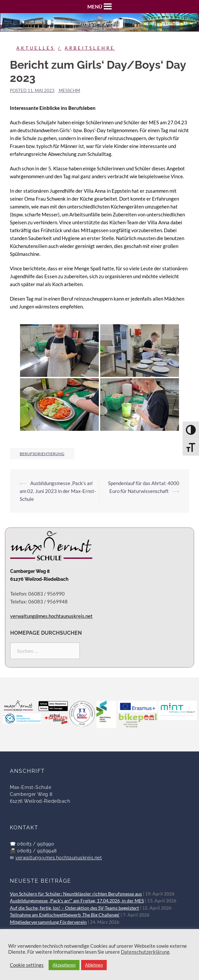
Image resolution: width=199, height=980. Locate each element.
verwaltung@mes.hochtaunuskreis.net (59, 858)
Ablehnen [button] (94, 965)
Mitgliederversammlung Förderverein (48, 922)
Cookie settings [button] (27, 965)
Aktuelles (36, 48)
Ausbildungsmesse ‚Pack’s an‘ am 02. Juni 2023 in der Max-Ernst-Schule (58, 491)
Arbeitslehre (90, 48)
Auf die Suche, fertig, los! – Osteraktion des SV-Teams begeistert (74, 908)
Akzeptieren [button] (64, 965)
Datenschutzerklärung (145, 952)
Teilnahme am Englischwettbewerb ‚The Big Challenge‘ (65, 915)
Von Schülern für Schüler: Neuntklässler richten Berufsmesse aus (76, 894)
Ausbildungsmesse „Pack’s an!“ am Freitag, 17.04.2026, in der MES (77, 901)
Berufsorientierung (42, 454)
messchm (69, 90)
